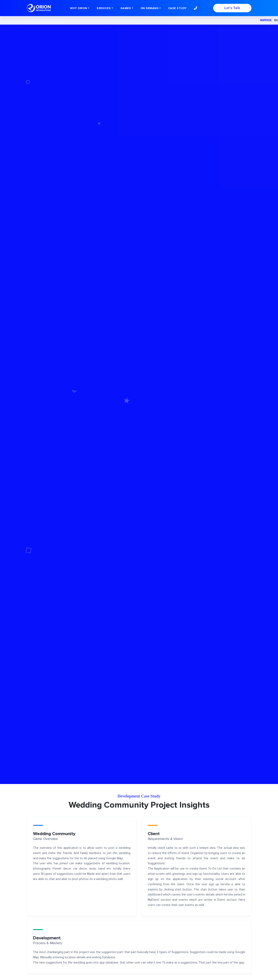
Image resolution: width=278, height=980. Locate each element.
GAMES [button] (126, 8)
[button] (195, 8)
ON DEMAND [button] (150, 8)
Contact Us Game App (50, 427)
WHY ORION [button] (79, 8)
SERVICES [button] (104, 8)
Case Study (177, 8)
